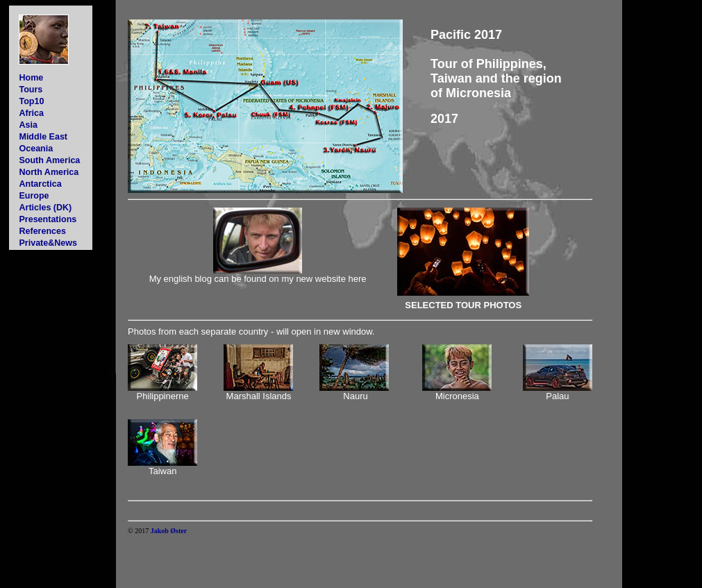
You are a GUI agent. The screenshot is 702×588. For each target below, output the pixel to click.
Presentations (48, 219)
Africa (31, 113)
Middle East (43, 137)
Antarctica (40, 184)
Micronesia (457, 396)
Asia (28, 125)
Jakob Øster (169, 531)
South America (49, 160)
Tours (31, 90)
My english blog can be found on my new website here (258, 279)
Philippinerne (163, 396)
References (42, 231)
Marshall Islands (259, 396)
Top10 (31, 101)
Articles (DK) (45, 208)
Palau (557, 396)
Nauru (355, 396)
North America (49, 172)
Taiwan (162, 471)
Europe (34, 196)
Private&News (48, 243)
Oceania (36, 149)
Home (31, 78)
